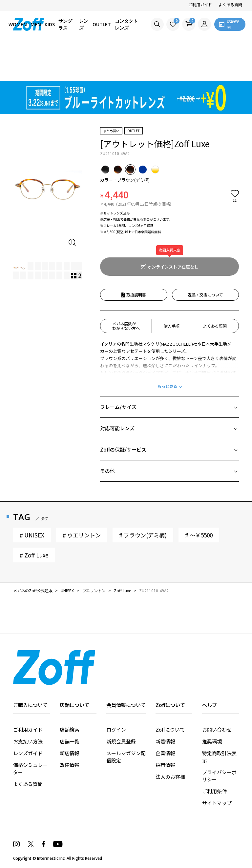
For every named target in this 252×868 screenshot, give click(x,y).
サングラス (65, 24)
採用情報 (165, 765)
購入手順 (172, 326)
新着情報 (165, 741)
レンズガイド (28, 753)
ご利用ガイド (200, 4)
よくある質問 (230, 4)
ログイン (116, 729)
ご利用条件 (214, 791)
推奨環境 (212, 741)
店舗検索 (70, 729)
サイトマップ (217, 803)
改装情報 (70, 765)
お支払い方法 (28, 741)
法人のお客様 (170, 777)
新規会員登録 (121, 741)
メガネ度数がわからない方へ (126, 326)
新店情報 (70, 753)
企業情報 (165, 753)
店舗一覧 (70, 741)
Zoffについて (170, 729)
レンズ (84, 24)
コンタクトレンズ (126, 24)
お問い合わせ (217, 729)
